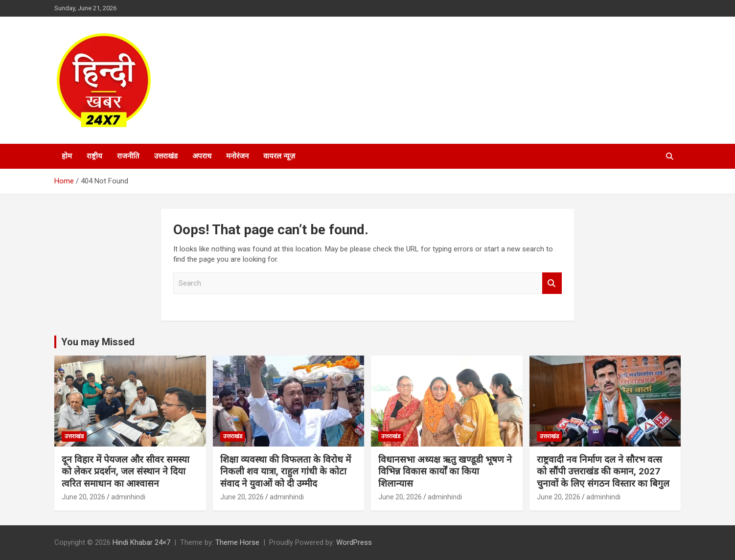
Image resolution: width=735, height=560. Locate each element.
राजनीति (128, 156)
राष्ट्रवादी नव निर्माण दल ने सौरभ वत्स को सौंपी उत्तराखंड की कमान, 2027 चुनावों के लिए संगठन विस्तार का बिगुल (603, 471)
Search (552, 283)
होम (67, 156)
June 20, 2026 (83, 497)
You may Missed (98, 342)
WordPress (354, 542)
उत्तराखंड (166, 156)
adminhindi (128, 497)
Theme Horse (237, 542)
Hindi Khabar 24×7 (141, 542)
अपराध (202, 156)
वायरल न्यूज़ (279, 156)
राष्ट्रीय (94, 156)
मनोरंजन (237, 156)
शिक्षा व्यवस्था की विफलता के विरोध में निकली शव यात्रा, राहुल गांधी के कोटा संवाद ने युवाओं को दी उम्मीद (286, 471)
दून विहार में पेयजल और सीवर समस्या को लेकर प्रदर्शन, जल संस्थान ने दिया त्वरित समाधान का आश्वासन (126, 471)
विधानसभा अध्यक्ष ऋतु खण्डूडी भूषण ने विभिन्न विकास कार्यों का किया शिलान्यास (445, 471)
